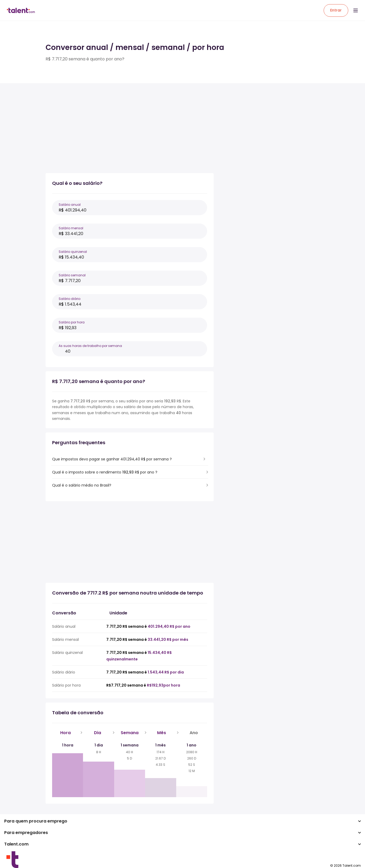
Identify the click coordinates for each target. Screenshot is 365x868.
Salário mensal (71, 228)
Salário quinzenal (73, 252)
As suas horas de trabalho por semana (90, 346)
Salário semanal (72, 275)
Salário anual (70, 205)
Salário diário (70, 299)
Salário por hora (72, 322)
